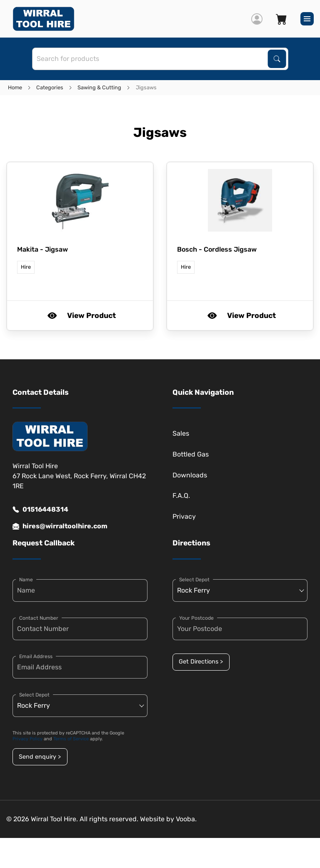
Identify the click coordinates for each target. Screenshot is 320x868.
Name (26, 580)
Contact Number (39, 618)
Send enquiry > (40, 757)
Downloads (190, 475)
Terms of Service (71, 739)
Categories (50, 87)
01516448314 (40, 510)
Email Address (36, 656)
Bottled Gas (191, 454)
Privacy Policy (27, 739)
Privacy (184, 516)
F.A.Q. (181, 496)
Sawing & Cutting (99, 87)
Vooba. (186, 819)
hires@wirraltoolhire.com (60, 526)
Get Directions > (201, 662)
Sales (181, 433)
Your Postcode (196, 618)
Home (15, 87)
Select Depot (34, 695)
